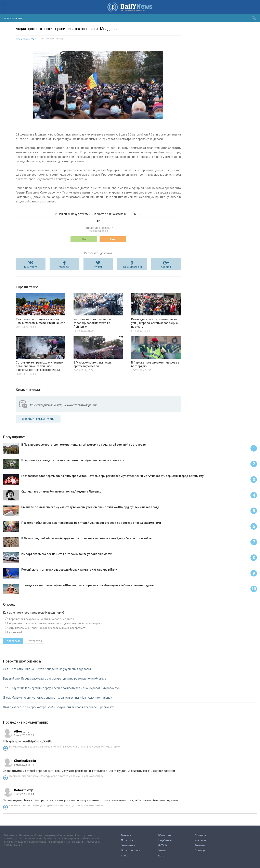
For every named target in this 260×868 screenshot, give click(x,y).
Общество (22, 39)
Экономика (128, 845)
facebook (64, 267)
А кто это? (15, 632)
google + (166, 267)
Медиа (162, 850)
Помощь (200, 850)
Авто (161, 856)
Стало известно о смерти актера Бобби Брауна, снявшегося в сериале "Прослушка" (59, 707)
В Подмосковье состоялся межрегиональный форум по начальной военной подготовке (64, 747)
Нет (113, 239)
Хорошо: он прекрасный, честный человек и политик (42, 619)
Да (84, 239)
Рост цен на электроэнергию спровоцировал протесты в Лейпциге (93, 323)
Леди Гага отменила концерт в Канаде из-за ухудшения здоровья (47, 669)
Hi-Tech (162, 845)
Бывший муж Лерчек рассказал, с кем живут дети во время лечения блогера (55, 679)
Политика (127, 840)
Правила (200, 835)
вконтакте (31, 267)
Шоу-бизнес (165, 840)
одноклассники (132, 267)
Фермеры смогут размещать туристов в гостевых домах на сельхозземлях (56, 776)
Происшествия (131, 850)
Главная (126, 835)
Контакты (201, 840)
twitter (98, 267)
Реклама (200, 845)
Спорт (125, 856)
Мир (34, 39)
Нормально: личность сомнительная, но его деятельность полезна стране (55, 623)
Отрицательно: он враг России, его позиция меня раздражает (47, 628)
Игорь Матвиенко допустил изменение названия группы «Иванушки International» (58, 698)
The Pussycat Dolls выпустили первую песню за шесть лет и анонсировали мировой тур (61, 688)
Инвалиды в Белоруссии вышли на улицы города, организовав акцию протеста (154, 323)
